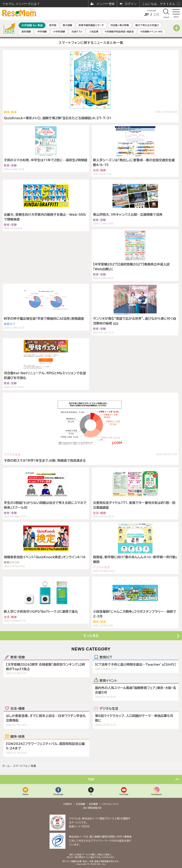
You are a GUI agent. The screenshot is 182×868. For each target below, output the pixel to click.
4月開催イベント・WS (151, 32)
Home (25, 794)
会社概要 (93, 804)
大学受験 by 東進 (32, 25)
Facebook (58, 794)
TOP (91, 779)
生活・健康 (18, 708)
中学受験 (42, 32)
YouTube (124, 794)
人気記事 (94, 32)
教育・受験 (18, 657)
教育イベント (108, 680)
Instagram (156, 794)
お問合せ (68, 804)
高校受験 (26, 32)
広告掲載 (80, 804)
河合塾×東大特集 (120, 25)
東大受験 (67, 25)
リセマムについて (110, 804)
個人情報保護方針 (92, 808)
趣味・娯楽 (18, 736)
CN (156, 15)
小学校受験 (59, 32)
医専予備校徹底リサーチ (91, 25)
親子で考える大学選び (147, 25)
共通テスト (77, 32)
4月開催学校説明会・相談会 (119, 32)
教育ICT (106, 657)
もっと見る (91, 636)
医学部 (53, 25)
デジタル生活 (109, 708)
